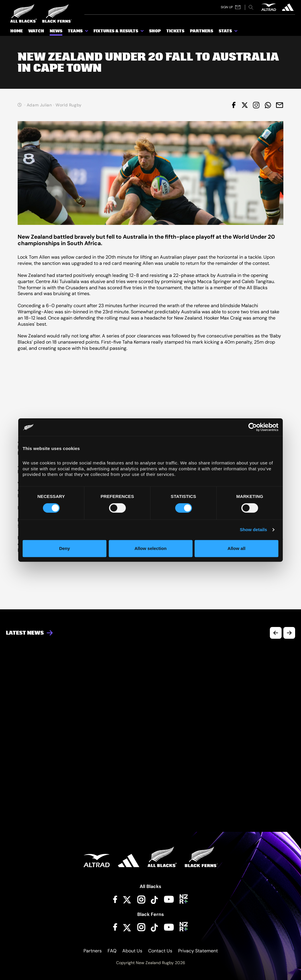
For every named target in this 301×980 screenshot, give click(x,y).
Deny (65, 548)
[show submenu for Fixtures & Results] (143, 32)
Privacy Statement (198, 951)
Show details (254, 530)
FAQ (112, 951)
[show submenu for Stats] (236, 32)
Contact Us (160, 951)
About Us (132, 951)
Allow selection (150, 548)
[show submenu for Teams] (87, 32)
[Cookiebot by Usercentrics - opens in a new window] (253, 427)
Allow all (236, 548)
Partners (93, 951)
